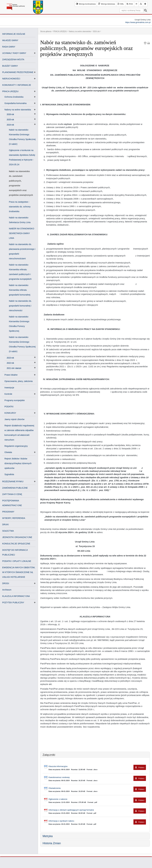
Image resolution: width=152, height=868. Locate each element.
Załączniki (49, 755)
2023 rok (10, 358)
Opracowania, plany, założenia (19, 381)
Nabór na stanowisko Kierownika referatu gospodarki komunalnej (20, 290)
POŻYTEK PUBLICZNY (13, 602)
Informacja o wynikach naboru (97, 821)
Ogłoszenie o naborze (97, 799)
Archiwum (7, 590)
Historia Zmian (52, 843)
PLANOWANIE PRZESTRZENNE (18, 72)
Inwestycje (9, 388)
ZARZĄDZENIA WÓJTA (13, 59)
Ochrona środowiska (15, 97)
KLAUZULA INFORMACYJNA (16, 596)
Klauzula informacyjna (97, 766)
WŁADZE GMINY (10, 40)
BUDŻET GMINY (10, 66)
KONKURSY (12, 413)
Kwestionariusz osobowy (97, 777)
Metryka (48, 836)
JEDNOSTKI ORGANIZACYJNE (17, 537)
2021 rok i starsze (14, 368)
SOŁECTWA (8, 531)
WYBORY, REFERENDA (14, 518)
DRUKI (5, 524)
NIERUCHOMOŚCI (11, 79)
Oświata (9, 452)
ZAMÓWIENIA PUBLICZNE (15, 488)
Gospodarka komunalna (17, 103)
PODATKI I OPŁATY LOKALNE (17, 561)
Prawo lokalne (12, 375)
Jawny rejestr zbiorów (14, 419)
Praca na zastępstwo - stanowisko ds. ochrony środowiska (20, 207)
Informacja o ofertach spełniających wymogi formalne (97, 810)
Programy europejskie (15, 400)
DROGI (6, 583)
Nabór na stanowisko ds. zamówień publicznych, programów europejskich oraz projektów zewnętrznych (21, 183)
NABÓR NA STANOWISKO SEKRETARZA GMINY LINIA (22, 233)
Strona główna (46, 31)
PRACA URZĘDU (10, 91)
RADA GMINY (9, 47)
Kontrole (9, 394)
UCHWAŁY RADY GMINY (14, 53)
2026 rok (10, 114)
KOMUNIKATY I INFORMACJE (17, 85)
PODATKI (9, 407)
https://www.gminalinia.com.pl (138, 22)
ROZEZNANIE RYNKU (13, 481)
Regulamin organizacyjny (16, 446)
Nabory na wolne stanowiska (19, 110)
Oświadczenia (97, 788)
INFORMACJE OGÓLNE (14, 34)
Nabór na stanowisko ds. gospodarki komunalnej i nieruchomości (20, 306)
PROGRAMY (8, 512)
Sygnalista (9, 474)
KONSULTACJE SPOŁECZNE (16, 544)
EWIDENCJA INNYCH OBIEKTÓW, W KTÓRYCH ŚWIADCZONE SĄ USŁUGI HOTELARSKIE (19, 572)
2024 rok (10, 125)
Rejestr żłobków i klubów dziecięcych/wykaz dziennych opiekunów (18, 463)
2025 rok (10, 120)
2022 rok (10, 363)
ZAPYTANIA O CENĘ (12, 494)
